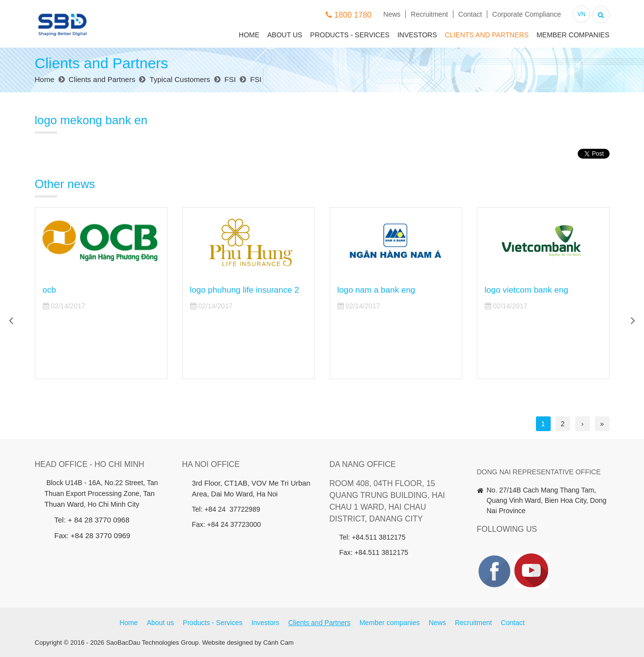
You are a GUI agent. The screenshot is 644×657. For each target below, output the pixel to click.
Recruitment (429, 14)
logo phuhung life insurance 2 (245, 290)
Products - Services (350, 35)
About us (285, 35)
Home (249, 35)
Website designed (228, 643)
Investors (417, 35)
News (392, 14)
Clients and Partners (487, 35)
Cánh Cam (279, 643)
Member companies (573, 35)
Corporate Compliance (527, 14)
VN (581, 14)
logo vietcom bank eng (527, 290)
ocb (49, 290)
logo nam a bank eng (377, 290)
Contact (470, 14)
